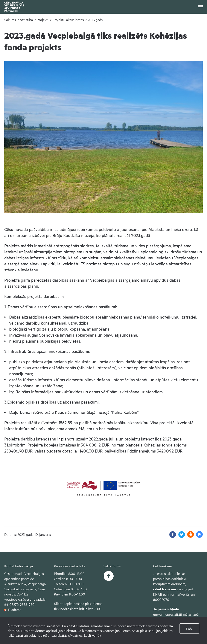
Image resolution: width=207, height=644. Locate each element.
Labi (189, 629)
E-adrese (13, 609)
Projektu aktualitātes (68, 20)
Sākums (10, 20)
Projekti (43, 20)
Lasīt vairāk (93, 635)
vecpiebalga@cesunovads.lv (25, 599)
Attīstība (26, 20)
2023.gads (95, 20)
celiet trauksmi (164, 589)
